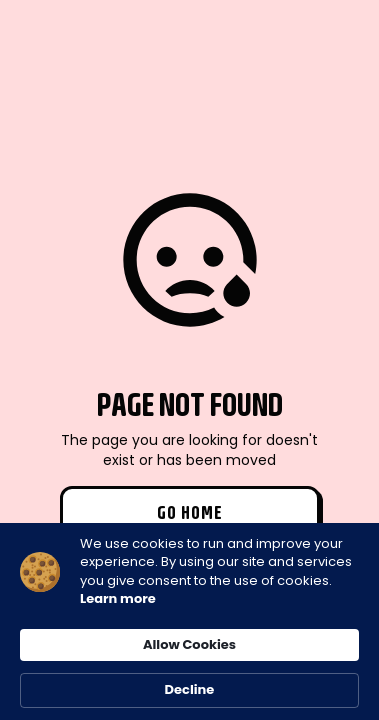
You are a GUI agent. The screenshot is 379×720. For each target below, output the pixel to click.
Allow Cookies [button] (189, 644)
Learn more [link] (118, 599)
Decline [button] (190, 689)
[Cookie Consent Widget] (189, 621)
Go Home (190, 512)
